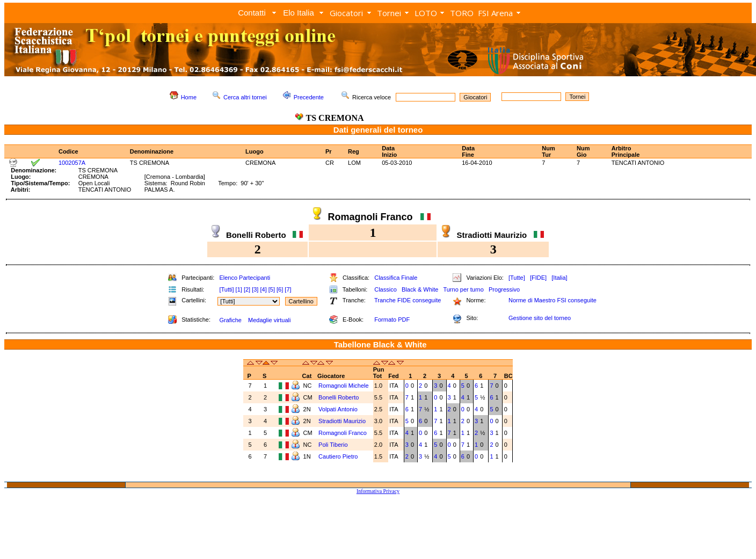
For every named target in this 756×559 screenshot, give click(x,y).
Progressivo (504, 289)
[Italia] (559, 278)
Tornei (389, 13)
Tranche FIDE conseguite (408, 300)
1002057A (72, 163)
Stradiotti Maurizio (343, 421)
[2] (247, 289)
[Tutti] (226, 289)
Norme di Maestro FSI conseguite (553, 300)
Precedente (309, 97)
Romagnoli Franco (343, 433)
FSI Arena (495, 13)
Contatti (252, 13)
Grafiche (230, 320)
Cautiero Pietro (339, 456)
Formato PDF (392, 320)
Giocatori (346, 13)
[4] (263, 289)
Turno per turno (463, 289)
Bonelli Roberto (339, 397)
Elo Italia (299, 13)
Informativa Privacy (378, 491)
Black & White (420, 289)
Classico (386, 289)
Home (189, 97)
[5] (272, 289)
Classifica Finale (396, 278)
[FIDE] (538, 278)
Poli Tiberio (334, 445)
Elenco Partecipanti (245, 278)
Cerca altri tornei (245, 97)
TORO (462, 13)
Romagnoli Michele (344, 386)
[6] (280, 289)
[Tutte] (517, 278)
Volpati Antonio (339, 409)
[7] (288, 289)
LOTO (426, 13)
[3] (255, 289)
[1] (239, 289)
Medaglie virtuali (269, 320)
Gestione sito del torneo (540, 318)
